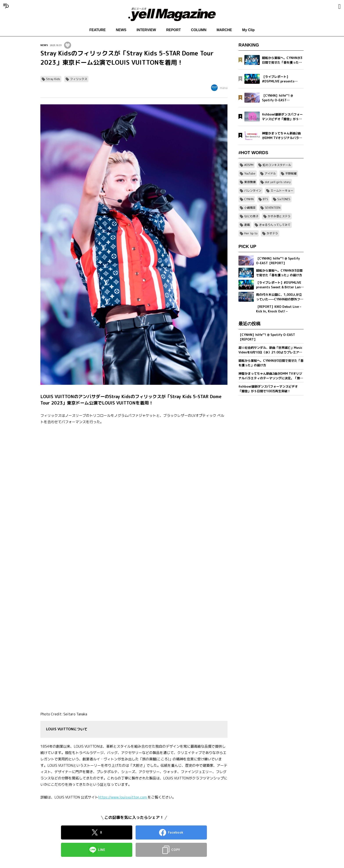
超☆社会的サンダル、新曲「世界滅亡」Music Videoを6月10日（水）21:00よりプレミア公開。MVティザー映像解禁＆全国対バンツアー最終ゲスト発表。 (270, 350)
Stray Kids (53, 79)
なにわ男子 (251, 216)
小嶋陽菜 (250, 208)
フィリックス (79, 79)
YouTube (250, 173)
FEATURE (97, 30)
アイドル (270, 173)
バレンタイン (253, 191)
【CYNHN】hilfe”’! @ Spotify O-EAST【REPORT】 (267, 337)
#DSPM (249, 165)
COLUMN (199, 30)
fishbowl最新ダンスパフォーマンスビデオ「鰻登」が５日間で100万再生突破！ (268, 389)
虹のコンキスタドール (277, 165)
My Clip (248, 30)
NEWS (121, 30)
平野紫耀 (291, 173)
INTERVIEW (146, 30)
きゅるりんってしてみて (275, 225)
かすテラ (272, 233)
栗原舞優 (250, 182)
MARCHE (224, 30)
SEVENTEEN (273, 208)
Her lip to (251, 233)
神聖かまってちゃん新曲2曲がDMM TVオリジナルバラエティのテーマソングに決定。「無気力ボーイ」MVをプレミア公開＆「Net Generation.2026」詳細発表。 (271, 376)
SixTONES (284, 199)
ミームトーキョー (282, 191)
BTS (265, 199)
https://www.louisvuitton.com (123, 797)
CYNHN (249, 199)
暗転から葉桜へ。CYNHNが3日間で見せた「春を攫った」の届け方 (271, 363)
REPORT (173, 30)
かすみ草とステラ (279, 216)
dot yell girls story (278, 182)
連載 (247, 225)
